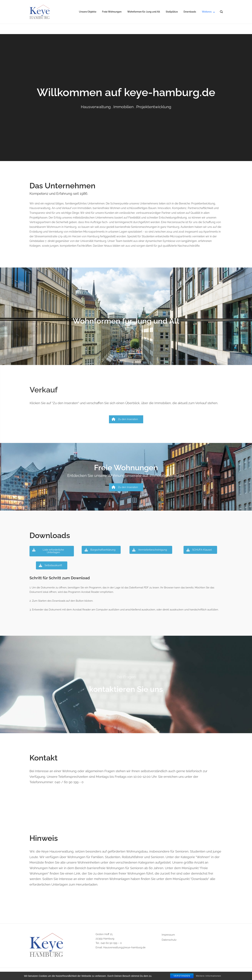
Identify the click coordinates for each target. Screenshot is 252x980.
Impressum (168, 935)
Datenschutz (169, 940)
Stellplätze (172, 12)
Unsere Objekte (88, 12)
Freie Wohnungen (112, 12)
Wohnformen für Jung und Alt (144, 12)
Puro (150, 974)
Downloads (190, 12)
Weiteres (207, 12)
